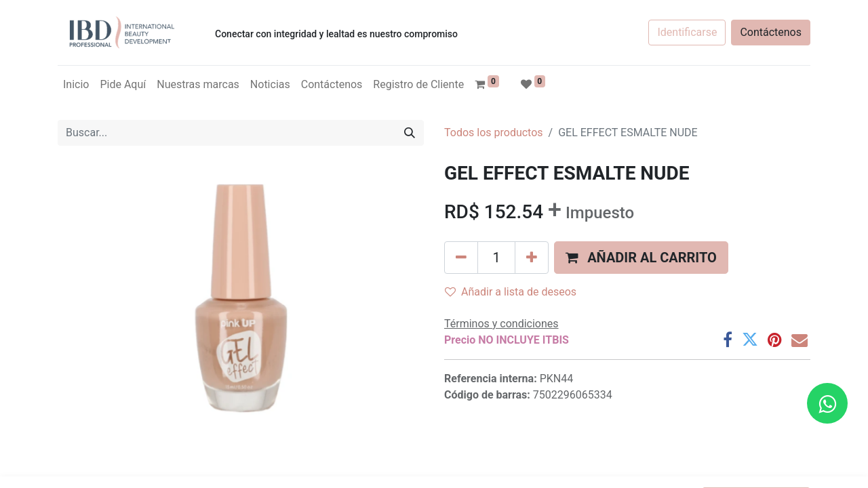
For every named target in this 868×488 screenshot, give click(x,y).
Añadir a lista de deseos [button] (511, 292)
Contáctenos (771, 32)
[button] (641, 258)
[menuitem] (76, 85)
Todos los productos (494, 133)
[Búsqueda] (410, 133)
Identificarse (687, 32)
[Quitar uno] (461, 258)
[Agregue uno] (532, 258)
